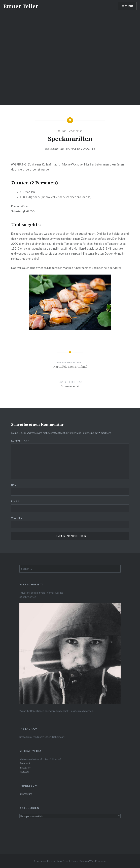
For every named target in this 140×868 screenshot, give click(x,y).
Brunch (63, 131)
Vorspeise (76, 131)
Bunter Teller (21, 6)
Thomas (70, 149)
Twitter (24, 772)
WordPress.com (98, 861)
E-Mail (15, 501)
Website (17, 518)
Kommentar (20, 441)
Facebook (25, 763)
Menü (129, 6)
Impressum (26, 794)
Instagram (25, 767)
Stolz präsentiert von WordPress (51, 861)
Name (15, 485)
